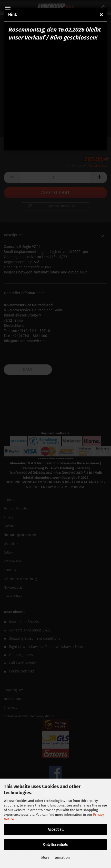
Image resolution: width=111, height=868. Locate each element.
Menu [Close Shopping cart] (8, 8)
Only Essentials (55, 845)
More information (55, 858)
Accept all (56, 829)
